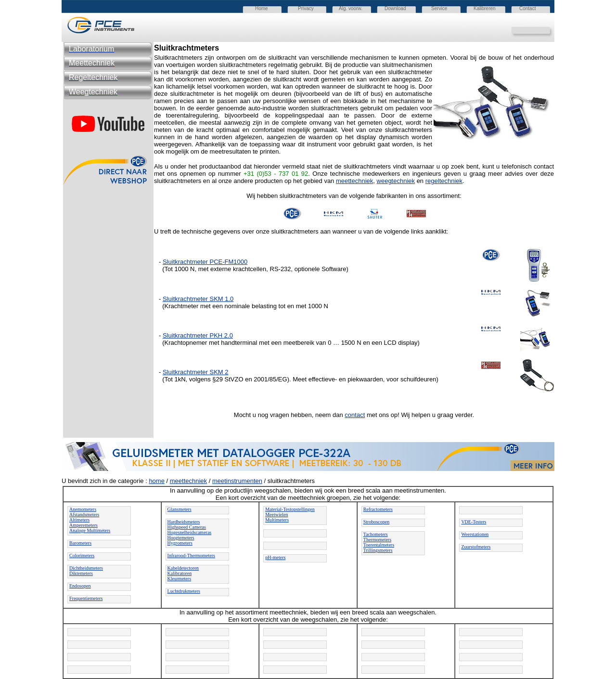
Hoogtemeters (181, 538)
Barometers (80, 543)
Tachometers (376, 534)
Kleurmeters (179, 579)
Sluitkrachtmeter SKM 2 (196, 372)
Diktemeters (81, 573)
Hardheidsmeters (184, 522)
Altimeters (79, 520)
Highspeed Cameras (187, 527)
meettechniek (354, 181)
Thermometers (377, 540)
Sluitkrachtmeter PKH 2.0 (198, 335)
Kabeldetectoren (183, 568)
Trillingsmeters (378, 550)
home (157, 481)
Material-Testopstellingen (290, 509)
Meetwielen (276, 515)
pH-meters (275, 557)
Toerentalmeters (379, 545)
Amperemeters (83, 525)
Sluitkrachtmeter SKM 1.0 (198, 299)
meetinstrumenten (237, 481)
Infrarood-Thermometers (191, 555)
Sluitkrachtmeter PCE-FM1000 (205, 262)
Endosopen (80, 586)
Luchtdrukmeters (184, 591)
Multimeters (277, 520)
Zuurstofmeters (476, 547)
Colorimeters (82, 555)
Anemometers (83, 509)
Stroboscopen (376, 522)
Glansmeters (180, 509)
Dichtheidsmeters (86, 568)
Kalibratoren (180, 573)
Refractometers (378, 509)
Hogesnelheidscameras (190, 532)
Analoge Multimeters (90, 530)
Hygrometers (180, 543)
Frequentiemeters (86, 598)
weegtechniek (396, 181)
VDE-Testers (474, 522)
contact (355, 415)
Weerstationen (475, 534)
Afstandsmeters (84, 515)
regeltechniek (444, 181)
